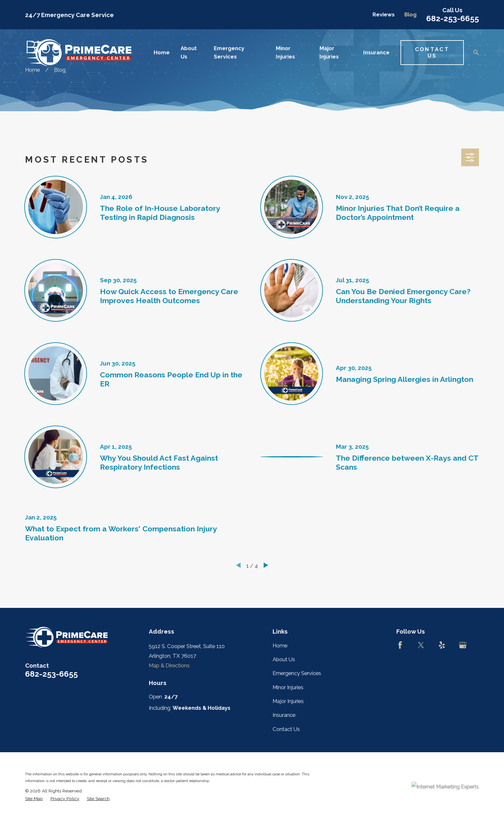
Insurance (284, 715)
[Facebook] (400, 645)
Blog (410, 14)
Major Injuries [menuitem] (329, 53)
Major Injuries (288, 701)
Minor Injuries (288, 687)
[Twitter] (421, 645)
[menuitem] (34, 798)
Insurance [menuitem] (376, 52)
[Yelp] (442, 645)
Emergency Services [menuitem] (229, 53)
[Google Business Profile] (463, 645)
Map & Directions (169, 665)
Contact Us (432, 52)
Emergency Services (297, 673)
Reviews (384, 14)
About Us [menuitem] (189, 53)
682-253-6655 (453, 18)
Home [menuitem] (162, 52)
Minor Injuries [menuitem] (285, 53)
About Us (284, 659)
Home (280, 645)
